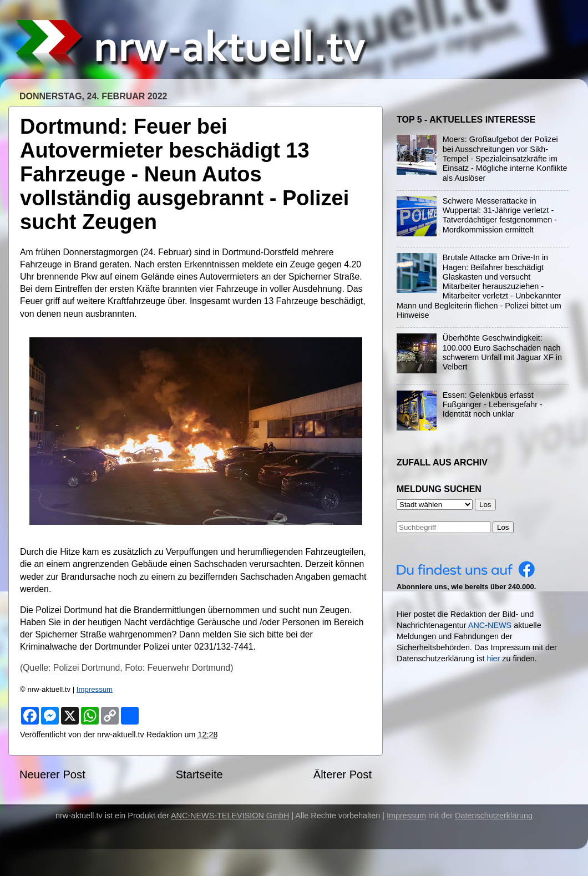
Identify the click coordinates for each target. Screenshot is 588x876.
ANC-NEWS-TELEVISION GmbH (230, 816)
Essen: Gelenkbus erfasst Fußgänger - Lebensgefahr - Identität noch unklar (493, 405)
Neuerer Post (52, 774)
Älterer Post (343, 774)
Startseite (199, 774)
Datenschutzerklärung (494, 816)
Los (503, 527)
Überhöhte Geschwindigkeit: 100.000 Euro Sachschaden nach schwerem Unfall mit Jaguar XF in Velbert (502, 352)
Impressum (95, 689)
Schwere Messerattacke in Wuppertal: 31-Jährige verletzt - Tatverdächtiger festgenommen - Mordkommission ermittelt (500, 215)
